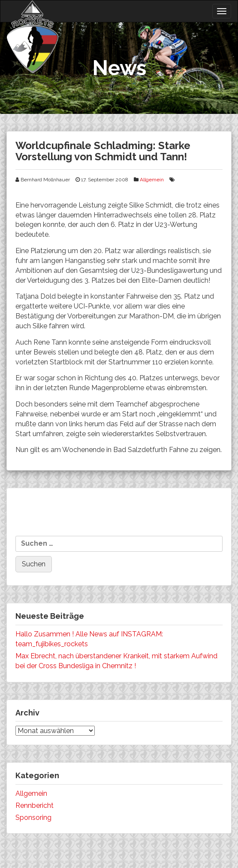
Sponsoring (33, 818)
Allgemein (152, 180)
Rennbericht (35, 805)
